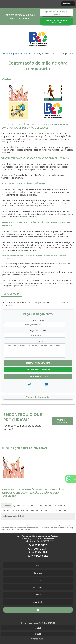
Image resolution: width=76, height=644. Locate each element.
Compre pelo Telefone (38, 376)
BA (50, 506)
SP (28, 506)
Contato (38, 595)
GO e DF (62, 506)
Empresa (38, 573)
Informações (38, 587)
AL (13, 510)
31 (38, 545)
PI (41, 510)
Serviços (38, 580)
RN (46, 510)
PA (4, 510)
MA (22, 510)
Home (38, 566)
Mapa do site (38, 602)
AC (8, 510)
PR (32, 506)
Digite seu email (38, 320)
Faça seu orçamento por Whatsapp (56, 21)
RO (51, 510)
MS (32, 510)
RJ (14, 506)
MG (19, 506)
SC (37, 506)
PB (37, 510)
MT (27, 510)
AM (69, 506)
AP (18, 510)
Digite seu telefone (38, 330)
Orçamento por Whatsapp (38, 370)
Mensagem (38, 341)
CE (55, 506)
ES (24, 506)
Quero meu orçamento (62, 421)
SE (60, 510)
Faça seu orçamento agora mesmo (56, 13)
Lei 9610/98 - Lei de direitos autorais (18, 530)
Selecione (7, 506)
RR (56, 510)
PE (46, 506)
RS (41, 506)
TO (64, 510)
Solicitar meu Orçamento (38, 363)
